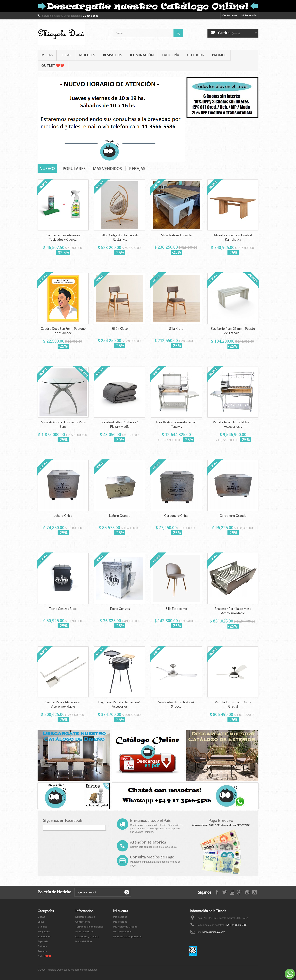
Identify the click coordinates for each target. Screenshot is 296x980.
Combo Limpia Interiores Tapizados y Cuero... (63, 237)
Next (178, 155)
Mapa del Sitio (84, 941)
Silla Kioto (176, 329)
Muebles (87, 55)
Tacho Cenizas (120, 609)
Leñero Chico (63, 516)
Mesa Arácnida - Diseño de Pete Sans (63, 424)
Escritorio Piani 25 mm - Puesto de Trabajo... (233, 331)
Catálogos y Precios (87, 936)
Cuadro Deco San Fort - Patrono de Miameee (63, 331)
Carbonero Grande (233, 516)
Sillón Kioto (120, 329)
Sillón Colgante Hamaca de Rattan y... (120, 237)
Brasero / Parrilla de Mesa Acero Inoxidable (233, 611)
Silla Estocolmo (176, 609)
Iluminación (142, 55)
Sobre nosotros (84, 932)
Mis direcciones (122, 932)
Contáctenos (83, 922)
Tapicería (170, 55)
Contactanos (230, 15)
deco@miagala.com (214, 932)
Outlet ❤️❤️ (53, 65)
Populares (74, 169)
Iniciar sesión (249, 15)
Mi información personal (127, 936)
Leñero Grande (120, 516)
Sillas (66, 55)
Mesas (47, 55)
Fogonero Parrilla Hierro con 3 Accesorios (120, 704)
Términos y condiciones (89, 927)
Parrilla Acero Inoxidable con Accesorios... (233, 424)
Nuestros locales (85, 917)
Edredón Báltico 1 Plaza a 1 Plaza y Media (120, 424)
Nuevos (47, 169)
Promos (219, 55)
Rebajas (137, 169)
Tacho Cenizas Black (63, 609)
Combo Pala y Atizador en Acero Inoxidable (63, 704)
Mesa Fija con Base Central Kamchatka (233, 237)
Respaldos (113, 55)
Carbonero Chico (176, 516)
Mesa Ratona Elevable (176, 235)
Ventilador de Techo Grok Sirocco (176, 704)
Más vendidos (107, 169)
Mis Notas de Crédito (125, 927)
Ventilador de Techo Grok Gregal (233, 704)
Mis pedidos (120, 917)
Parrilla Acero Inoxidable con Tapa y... (176, 424)
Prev (168, 155)
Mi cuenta (121, 911)
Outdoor (196, 55)
